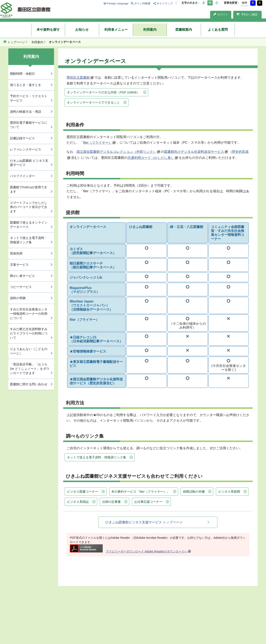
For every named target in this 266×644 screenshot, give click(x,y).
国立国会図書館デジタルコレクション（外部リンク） (116, 152)
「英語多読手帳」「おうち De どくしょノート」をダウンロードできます (30, 369)
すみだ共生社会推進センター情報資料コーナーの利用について (29, 314)
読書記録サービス (22, 138)
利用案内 (150, 30)
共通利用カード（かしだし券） (151, 158)
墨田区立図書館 (78, 78)
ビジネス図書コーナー (83, 492)
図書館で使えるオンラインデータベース (29, 225)
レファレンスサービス (26, 149)
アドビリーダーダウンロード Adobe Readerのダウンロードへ (129, 551)
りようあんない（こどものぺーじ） (29, 351)
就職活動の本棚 (194, 492)
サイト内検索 (142, 3)
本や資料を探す (48, 30)
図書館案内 (184, 30)
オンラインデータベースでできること (93, 102)
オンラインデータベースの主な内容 (103, 92)
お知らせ (82, 30)
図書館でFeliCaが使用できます (29, 189)
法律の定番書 (111, 502)
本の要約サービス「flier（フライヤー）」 (140, 492)
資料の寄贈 (18, 298)
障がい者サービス (22, 276)
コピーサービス (21, 287)
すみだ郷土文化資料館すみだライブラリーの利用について (29, 333)
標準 (245, 3)
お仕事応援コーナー (148, 502)
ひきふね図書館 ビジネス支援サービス (29, 163)
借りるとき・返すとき (26, 85)
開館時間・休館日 (22, 74)
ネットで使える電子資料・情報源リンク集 (97, 457)
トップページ (16, 42)
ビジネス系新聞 (229, 492)
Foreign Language (118, 3)
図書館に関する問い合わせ (29, 384)
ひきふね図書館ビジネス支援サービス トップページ (144, 522)
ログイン (221, 14)
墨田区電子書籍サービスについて (29, 125)
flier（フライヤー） (97, 143)
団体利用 (16, 253)
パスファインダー (22, 176)
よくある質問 (218, 30)
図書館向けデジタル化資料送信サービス (194, 152)
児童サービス (19, 265)
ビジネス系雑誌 (78, 502)
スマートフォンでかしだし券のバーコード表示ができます (29, 207)
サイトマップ (165, 3)
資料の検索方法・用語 (26, 112)
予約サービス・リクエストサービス (29, 98)
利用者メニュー (116, 30)
